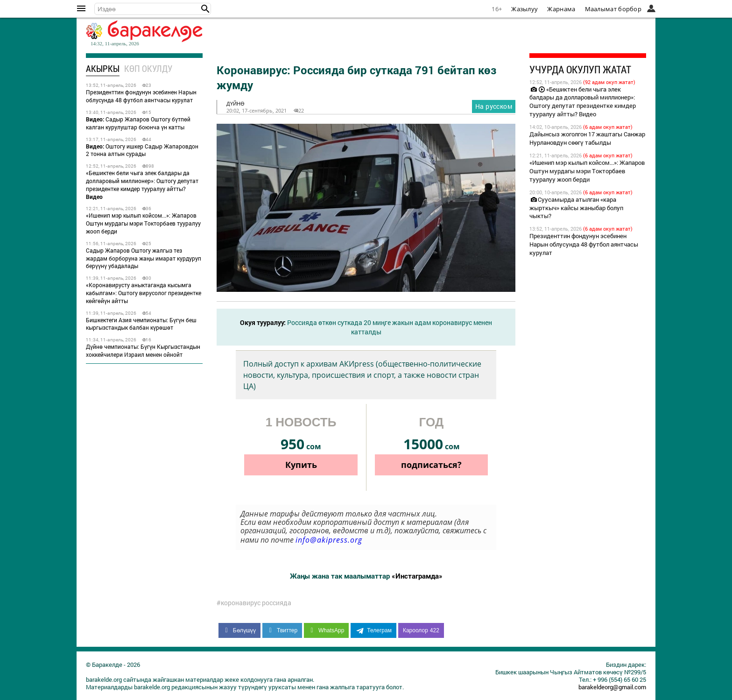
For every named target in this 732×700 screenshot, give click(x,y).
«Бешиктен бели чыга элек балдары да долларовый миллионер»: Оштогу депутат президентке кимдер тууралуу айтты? (142, 184)
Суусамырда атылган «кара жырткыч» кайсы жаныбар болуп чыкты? (576, 208)
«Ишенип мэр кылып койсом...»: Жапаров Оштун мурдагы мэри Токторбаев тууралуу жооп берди (143, 223)
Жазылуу (524, 9)
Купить (301, 465)
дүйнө (236, 103)
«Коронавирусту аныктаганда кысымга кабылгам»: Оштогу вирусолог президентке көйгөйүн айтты (144, 293)
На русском (494, 106)
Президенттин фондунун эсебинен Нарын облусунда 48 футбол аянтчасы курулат (141, 96)
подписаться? (431, 465)
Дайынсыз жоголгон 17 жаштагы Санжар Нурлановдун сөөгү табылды (587, 138)
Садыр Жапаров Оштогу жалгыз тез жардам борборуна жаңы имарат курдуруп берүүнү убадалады (144, 258)
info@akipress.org (329, 540)
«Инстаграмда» (417, 576)
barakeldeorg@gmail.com (612, 687)
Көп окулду (148, 68)
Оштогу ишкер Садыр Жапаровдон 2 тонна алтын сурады (142, 150)
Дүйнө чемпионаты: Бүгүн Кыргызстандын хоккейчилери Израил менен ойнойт (143, 350)
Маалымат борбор (613, 9)
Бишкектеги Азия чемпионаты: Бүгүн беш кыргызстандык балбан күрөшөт (141, 324)
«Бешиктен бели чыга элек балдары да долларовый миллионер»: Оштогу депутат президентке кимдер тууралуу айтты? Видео (583, 102)
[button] (205, 9)
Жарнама (561, 9)
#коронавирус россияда (254, 603)
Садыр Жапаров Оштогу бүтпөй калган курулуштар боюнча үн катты (138, 123)
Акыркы (103, 68)
